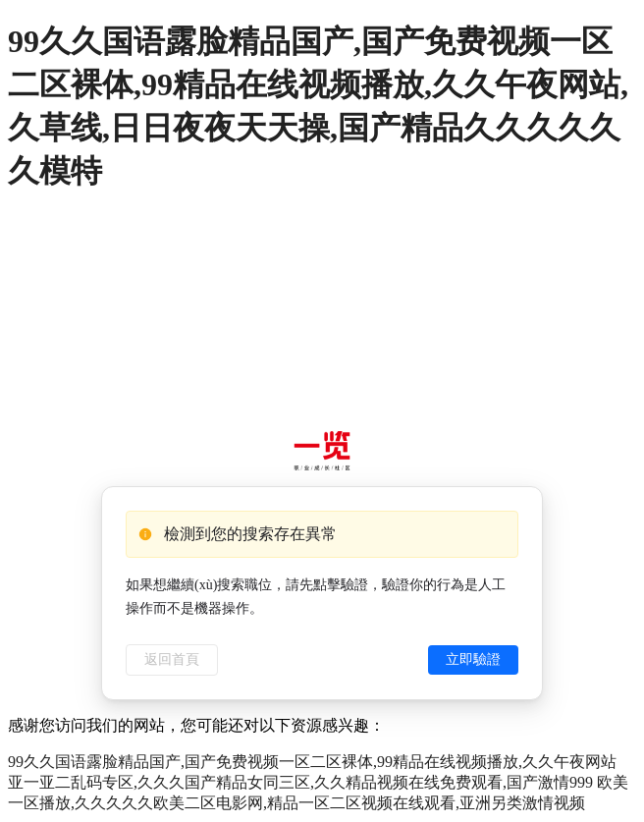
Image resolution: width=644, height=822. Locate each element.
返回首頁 (172, 659)
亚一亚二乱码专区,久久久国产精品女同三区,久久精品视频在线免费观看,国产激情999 (300, 782)
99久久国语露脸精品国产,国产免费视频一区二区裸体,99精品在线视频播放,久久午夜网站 (312, 762)
